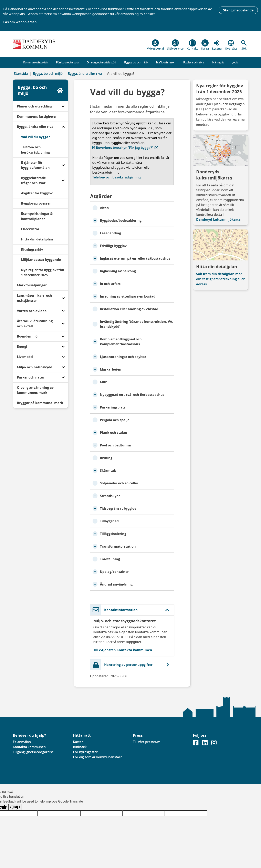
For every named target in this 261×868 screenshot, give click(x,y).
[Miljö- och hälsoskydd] (63, 367)
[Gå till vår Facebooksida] (196, 744)
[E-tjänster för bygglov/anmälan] (63, 165)
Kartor (78, 742)
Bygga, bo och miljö (48, 74)
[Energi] (63, 347)
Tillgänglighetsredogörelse (33, 752)
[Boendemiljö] (63, 336)
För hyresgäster (85, 752)
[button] (244, 45)
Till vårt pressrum (147, 742)
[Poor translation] (15, 807)
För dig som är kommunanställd (98, 757)
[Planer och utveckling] (63, 106)
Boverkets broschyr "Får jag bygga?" (125, 148)
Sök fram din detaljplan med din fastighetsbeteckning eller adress (220, 279)
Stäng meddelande (238, 10)
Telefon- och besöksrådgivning (117, 177)
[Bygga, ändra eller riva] (63, 127)
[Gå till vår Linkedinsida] (205, 744)
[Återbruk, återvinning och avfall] (63, 324)
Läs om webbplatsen (20, 22)
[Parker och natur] (63, 377)
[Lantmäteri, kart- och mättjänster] (63, 298)
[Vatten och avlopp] (63, 311)
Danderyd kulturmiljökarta (218, 219)
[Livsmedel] (63, 357)
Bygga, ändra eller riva (85, 74)
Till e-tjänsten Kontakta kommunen (123, 650)
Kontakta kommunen (29, 747)
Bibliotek (80, 747)
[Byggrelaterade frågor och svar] (63, 180)
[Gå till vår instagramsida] (214, 744)
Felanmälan (22, 742)
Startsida (21, 74)
